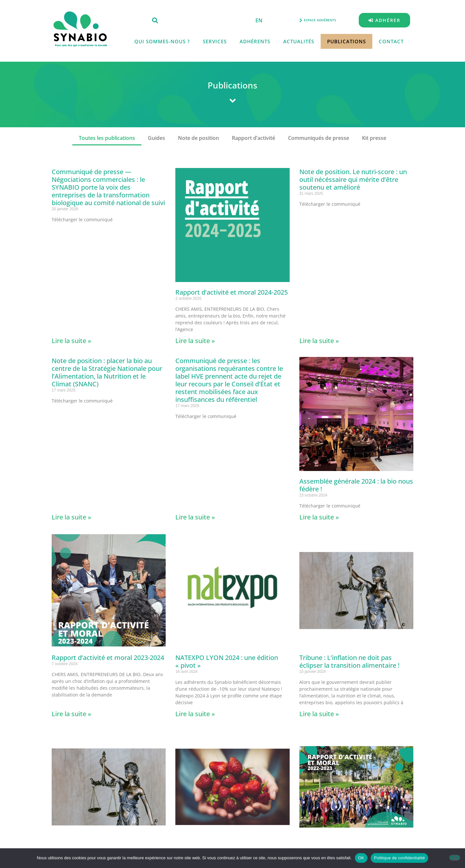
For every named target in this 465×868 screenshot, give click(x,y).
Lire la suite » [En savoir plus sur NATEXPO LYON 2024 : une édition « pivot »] (195, 714)
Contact (391, 41)
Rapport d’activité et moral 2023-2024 (108, 658)
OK (361, 858)
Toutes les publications (107, 138)
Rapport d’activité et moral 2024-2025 (232, 292)
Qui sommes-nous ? (162, 41)
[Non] (455, 858)
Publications (346, 41)
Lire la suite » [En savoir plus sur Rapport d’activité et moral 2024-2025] (195, 341)
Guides (156, 138)
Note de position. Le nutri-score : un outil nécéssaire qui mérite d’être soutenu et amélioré (353, 179)
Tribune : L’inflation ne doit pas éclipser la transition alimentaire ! (349, 661)
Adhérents (255, 41)
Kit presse (374, 138)
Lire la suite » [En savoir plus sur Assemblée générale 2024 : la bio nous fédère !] (319, 517)
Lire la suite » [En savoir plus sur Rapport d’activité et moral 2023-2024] (72, 714)
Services (215, 41)
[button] (155, 20)
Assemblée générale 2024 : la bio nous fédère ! (356, 485)
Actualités (299, 41)
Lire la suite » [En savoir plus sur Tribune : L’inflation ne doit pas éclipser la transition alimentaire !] (319, 714)
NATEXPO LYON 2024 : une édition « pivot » (227, 661)
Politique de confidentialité (399, 858)
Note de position (198, 138)
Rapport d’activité (253, 138)
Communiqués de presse (319, 138)
